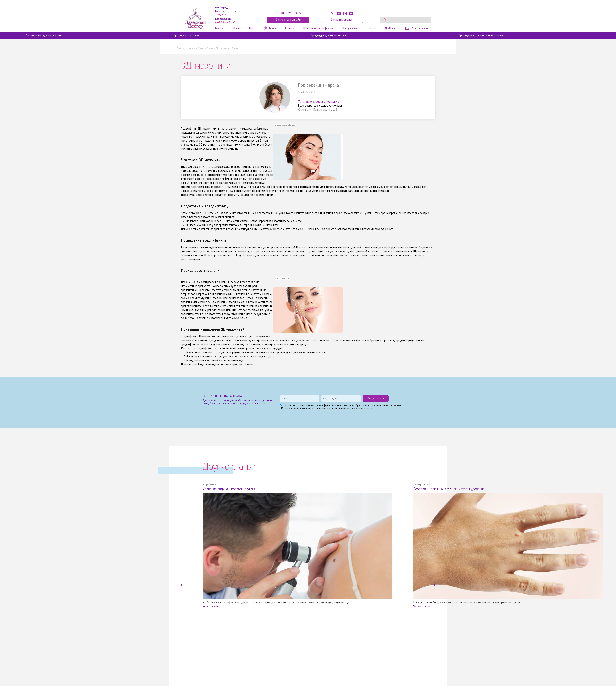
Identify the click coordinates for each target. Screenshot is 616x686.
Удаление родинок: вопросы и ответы (232, 489)
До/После (391, 28)
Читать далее (211, 606)
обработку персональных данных (372, 405)
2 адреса (221, 15)
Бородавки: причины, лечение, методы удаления (451, 489)
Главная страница (186, 48)
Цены (252, 28)
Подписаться (376, 398)
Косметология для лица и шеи (44, 36)
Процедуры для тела (186, 36)
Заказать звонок (342, 20)
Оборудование (351, 28)
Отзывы (290, 28)
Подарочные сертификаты (318, 28)
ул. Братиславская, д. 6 (323, 110)
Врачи (237, 28)
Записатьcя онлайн (288, 20)
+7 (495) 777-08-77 (288, 14)
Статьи (372, 28)
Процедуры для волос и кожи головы (481, 36)
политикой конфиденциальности (355, 408)
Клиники (220, 28)
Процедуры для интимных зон (329, 36)
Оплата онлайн (417, 28)
